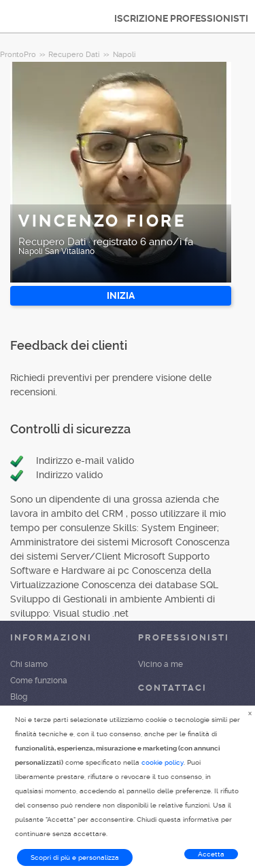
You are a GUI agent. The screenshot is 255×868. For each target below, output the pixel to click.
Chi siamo (29, 664)
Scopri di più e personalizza (75, 857)
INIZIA (121, 295)
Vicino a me (160, 664)
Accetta (211, 854)
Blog (19, 697)
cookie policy (163, 762)
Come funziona (39, 681)
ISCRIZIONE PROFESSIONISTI (181, 18)
